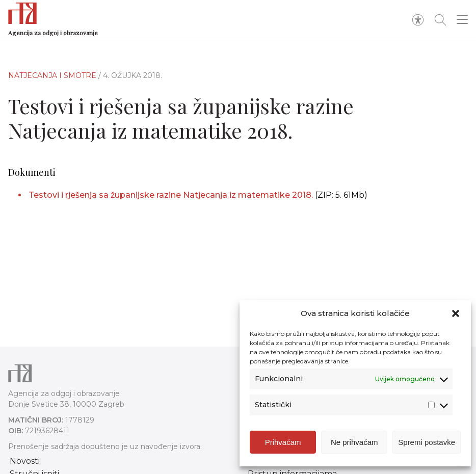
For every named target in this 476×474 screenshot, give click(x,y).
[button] (456, 313)
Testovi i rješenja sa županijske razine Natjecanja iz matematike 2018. (171, 195)
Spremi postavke (427, 442)
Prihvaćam (283, 442)
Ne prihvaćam (354, 442)
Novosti (25, 461)
